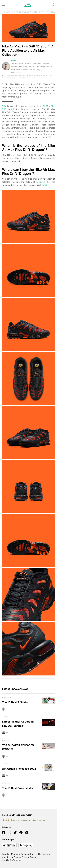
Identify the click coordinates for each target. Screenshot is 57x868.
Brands (5, 854)
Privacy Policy (21, 857)
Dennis (14, 60)
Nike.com (41, 182)
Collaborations (28, 854)
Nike (4, 106)
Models (15, 854)
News (7, 12)
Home (4, 12)
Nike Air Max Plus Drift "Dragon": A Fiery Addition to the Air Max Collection (32, 12)
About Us (7, 857)
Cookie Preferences (12, 860)
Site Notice (43, 854)
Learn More (34, 78)
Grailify (45, 185)
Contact (34, 857)
